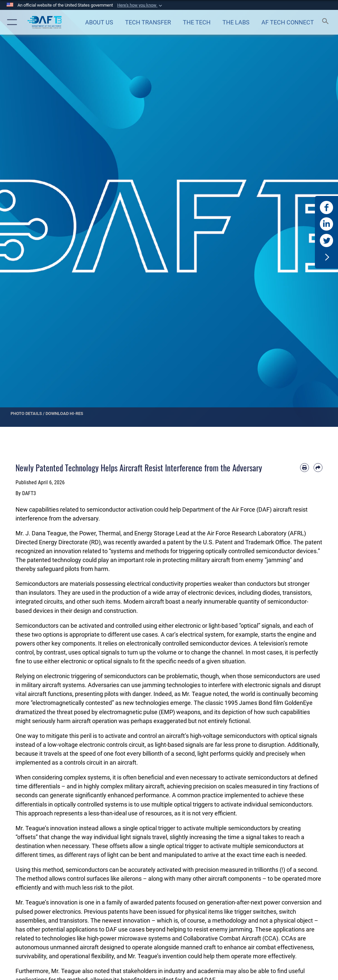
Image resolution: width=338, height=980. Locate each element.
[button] (140, 5)
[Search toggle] (327, 22)
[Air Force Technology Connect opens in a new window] (287, 22)
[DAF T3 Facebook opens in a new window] (326, 207)
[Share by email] (318, 468)
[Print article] (304, 468)
